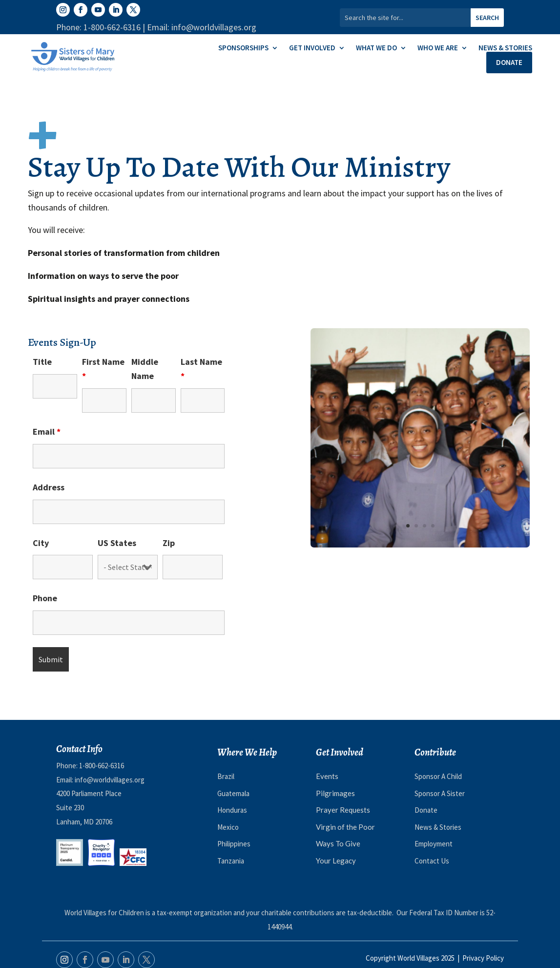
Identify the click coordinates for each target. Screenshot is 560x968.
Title (42, 362)
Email (47, 431)
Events (327, 776)
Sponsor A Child (438, 776)
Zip (169, 543)
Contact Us (432, 861)
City (41, 543)
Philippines (234, 844)
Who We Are (438, 48)
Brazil (226, 776)
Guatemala (233, 793)
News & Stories (505, 48)
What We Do (376, 48)
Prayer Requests (343, 810)
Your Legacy (336, 861)
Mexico (228, 827)
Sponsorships (243, 48)
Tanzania (231, 861)
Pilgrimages (335, 793)
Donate (509, 62)
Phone (45, 598)
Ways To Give (338, 843)
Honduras (232, 810)
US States (117, 543)
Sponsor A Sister (440, 793)
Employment (434, 844)
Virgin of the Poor (345, 827)
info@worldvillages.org (110, 780)
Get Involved (312, 48)
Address (49, 487)
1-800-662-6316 (102, 766)
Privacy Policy (483, 958)
